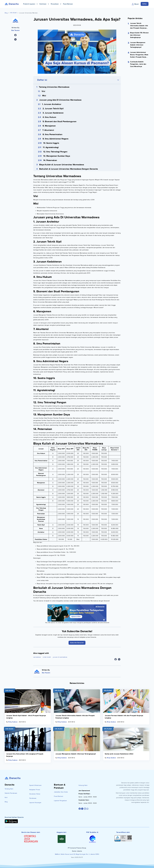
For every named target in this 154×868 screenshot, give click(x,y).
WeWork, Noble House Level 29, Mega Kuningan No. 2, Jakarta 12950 (77, 854)
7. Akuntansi (48, 130)
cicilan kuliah (47, 657)
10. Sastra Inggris (51, 143)
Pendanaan (33, 798)
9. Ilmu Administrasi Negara (55, 139)
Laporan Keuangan (35, 803)
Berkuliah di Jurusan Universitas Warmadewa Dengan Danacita (69, 169)
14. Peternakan (50, 160)
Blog (6, 13)
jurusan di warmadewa (60, 657)
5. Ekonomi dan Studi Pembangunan (60, 122)
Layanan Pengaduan (60, 801)
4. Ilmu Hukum (49, 117)
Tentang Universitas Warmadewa (54, 87)
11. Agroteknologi (51, 147)
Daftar (145, 4)
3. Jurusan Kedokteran (53, 113)
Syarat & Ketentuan (35, 785)
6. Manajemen (49, 126)
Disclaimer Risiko (35, 794)
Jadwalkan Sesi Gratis (61, 792)
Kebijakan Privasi (35, 790)
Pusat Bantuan (68, 4)
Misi (44, 96)
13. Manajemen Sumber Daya (57, 156)
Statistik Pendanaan (11, 793)
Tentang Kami (9, 789)
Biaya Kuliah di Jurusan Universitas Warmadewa (62, 165)
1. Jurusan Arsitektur (52, 104)
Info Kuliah (13, 13)
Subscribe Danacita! (77, 643)
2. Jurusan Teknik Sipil (53, 109)
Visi (43, 91)
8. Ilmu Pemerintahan (52, 134)
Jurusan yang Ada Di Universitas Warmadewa (60, 100)
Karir (6, 797)
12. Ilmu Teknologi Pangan (55, 152)
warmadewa (37, 657)
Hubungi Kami (83, 785)
